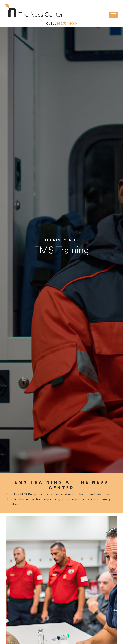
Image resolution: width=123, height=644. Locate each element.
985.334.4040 (67, 24)
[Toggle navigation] (114, 15)
